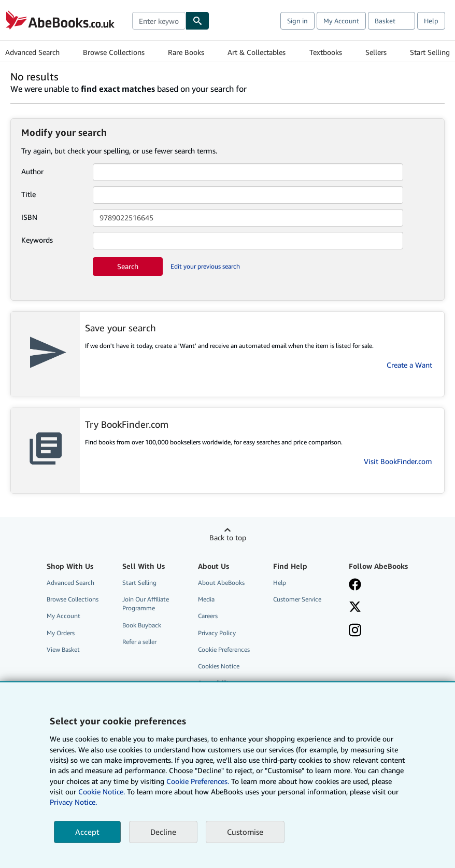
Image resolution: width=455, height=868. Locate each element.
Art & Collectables (257, 52)
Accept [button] (87, 832)
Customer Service (297, 599)
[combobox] (159, 21)
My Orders (61, 633)
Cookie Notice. (102, 792)
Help (431, 21)
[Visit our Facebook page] (355, 585)
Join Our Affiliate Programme (146, 604)
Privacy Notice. (73, 802)
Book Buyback (142, 625)
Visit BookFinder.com (398, 461)
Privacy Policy (217, 633)
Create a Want (409, 365)
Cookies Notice (219, 666)
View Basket (63, 649)
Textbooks (326, 52)
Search (128, 266)
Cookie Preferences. (198, 781)
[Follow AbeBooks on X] (355, 608)
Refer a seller (139, 642)
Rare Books (186, 52)
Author (32, 171)
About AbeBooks (221, 583)
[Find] (197, 21)
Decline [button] (163, 832)
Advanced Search (32, 52)
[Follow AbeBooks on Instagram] (355, 631)
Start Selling (430, 52)
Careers (208, 616)
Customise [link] (245, 832)
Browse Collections (114, 52)
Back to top (228, 537)
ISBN (29, 217)
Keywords (37, 240)
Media (206, 599)
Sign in (297, 21)
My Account (341, 21)
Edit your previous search (205, 266)
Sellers (376, 52)
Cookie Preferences (224, 649)
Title (29, 194)
